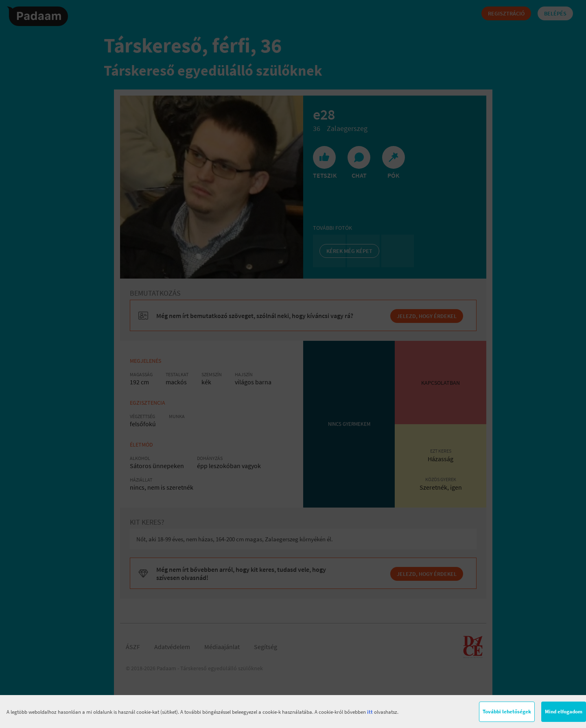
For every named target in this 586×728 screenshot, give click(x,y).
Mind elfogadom (564, 712)
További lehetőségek (507, 712)
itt (370, 712)
